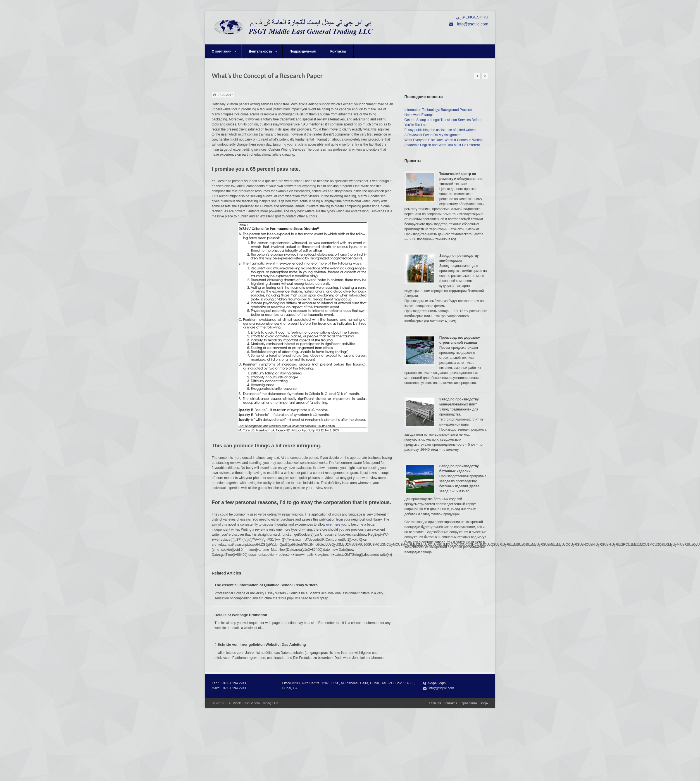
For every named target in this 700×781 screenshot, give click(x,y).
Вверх (484, 703)
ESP (478, 17)
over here (333, 524)
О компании (224, 51)
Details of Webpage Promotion (241, 615)
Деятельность (263, 51)
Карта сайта (468, 703)
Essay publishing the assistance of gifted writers (440, 130)
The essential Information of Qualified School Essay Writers (266, 585)
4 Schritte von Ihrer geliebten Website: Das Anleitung (260, 644)
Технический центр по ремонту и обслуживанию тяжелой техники (461, 179)
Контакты (338, 51)
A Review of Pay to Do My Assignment (433, 135)
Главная (435, 703)
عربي (461, 17)
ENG (470, 17)
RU (485, 17)
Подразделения (303, 51)
